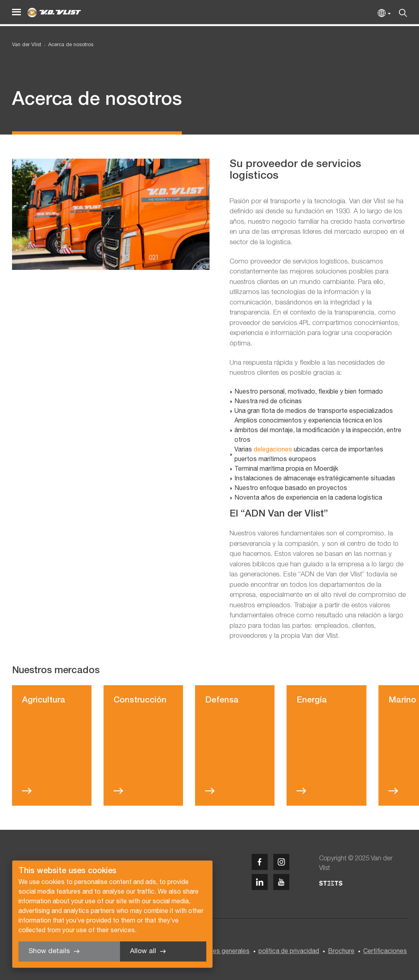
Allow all (143, 951)
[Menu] (16, 12)
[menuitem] (67, 45)
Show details (49, 951)
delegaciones (273, 450)
